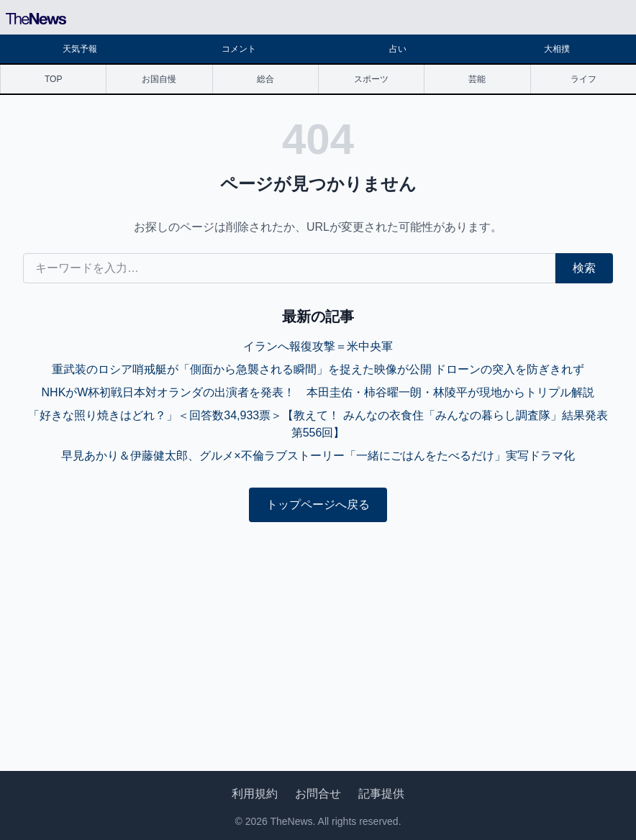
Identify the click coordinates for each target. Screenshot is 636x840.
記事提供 (381, 794)
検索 (584, 268)
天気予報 (80, 49)
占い (398, 49)
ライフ (583, 79)
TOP (53, 79)
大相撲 (557, 49)
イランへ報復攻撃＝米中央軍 (318, 346)
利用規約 (255, 794)
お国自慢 (159, 79)
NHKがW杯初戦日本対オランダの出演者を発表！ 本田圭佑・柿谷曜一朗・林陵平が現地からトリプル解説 (318, 392)
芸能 (477, 79)
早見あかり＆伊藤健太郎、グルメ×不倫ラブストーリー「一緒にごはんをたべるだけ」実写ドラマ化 (318, 456)
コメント (239, 49)
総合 (265, 79)
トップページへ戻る (318, 505)
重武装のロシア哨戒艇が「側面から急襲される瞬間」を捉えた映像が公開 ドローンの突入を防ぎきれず (318, 369)
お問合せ (318, 794)
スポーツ (371, 79)
